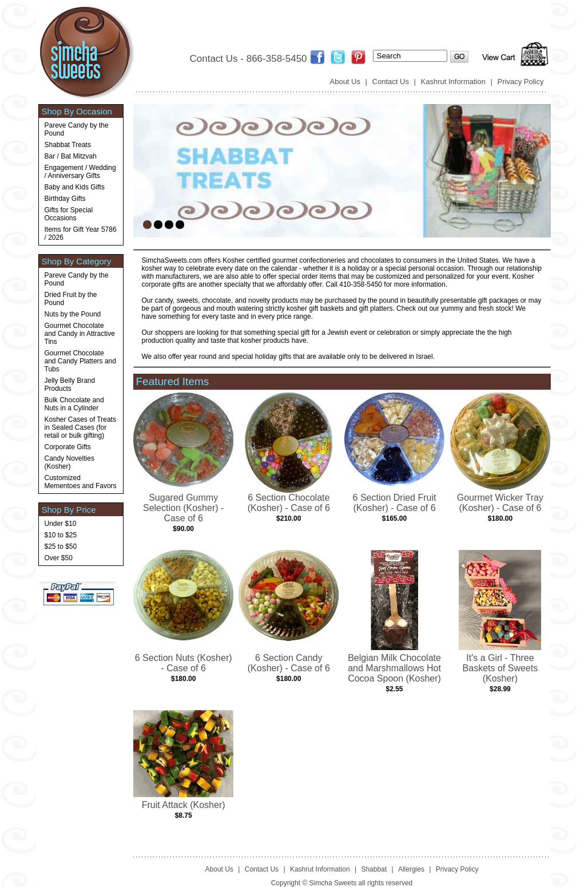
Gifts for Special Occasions (69, 214)
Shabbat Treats (68, 145)
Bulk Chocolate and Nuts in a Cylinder (74, 404)
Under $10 (61, 524)
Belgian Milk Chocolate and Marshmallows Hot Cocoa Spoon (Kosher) (394, 668)
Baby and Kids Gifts (75, 187)
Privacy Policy (521, 82)
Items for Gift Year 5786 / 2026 (81, 233)
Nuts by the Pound (73, 314)
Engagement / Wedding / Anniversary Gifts (80, 172)
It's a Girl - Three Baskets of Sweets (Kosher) (500, 668)
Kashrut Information (453, 82)
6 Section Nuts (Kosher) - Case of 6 (184, 663)
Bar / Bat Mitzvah (71, 156)
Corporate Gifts (68, 447)
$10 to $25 (61, 535)
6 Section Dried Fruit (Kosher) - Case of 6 (395, 503)
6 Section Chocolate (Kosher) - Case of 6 (289, 503)
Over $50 (59, 558)
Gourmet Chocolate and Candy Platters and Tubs (80, 361)
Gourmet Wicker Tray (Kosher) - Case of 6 (500, 503)
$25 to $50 (61, 547)
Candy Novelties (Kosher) (69, 462)
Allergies (411, 869)
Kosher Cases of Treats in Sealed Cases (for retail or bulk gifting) (80, 427)
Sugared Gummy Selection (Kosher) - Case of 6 (183, 508)
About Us (345, 82)
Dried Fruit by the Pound (71, 299)
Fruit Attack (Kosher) (184, 805)
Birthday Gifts (65, 199)
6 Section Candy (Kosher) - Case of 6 (289, 663)
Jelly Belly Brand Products (70, 385)
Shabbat (374, 869)
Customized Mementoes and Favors (81, 482)
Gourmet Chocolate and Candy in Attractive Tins (80, 334)
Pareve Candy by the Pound (77, 129)
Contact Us (391, 82)
